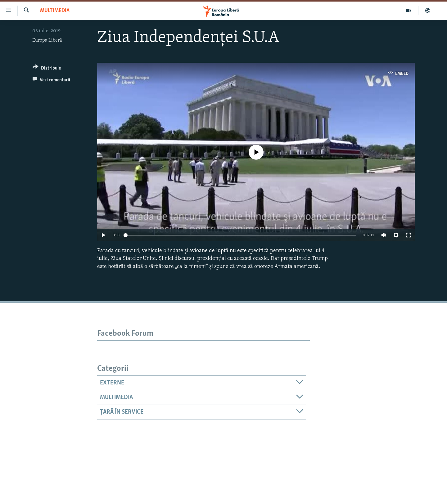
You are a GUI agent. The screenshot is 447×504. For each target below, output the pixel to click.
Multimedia (55, 11)
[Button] (47, 69)
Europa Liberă (47, 40)
